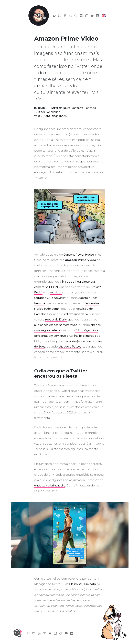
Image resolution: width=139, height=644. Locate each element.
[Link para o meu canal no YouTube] (92, 15)
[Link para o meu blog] (76, 15)
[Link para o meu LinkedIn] (98, 15)
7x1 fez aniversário (76, 314)
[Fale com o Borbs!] (70, 15)
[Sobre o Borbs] (54, 15)
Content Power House (79, 255)
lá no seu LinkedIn (83, 584)
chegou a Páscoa (70, 347)
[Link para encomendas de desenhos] (65, 15)
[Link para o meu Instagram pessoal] (87, 15)
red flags (56, 293)
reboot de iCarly (56, 320)
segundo (50, 298)
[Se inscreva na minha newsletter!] (81, 15)
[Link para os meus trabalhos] (60, 15)
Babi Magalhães (55, 116)
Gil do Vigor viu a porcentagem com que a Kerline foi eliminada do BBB (67, 336)
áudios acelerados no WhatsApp (56, 325)
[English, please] (104, 15)
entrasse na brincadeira (50, 486)
